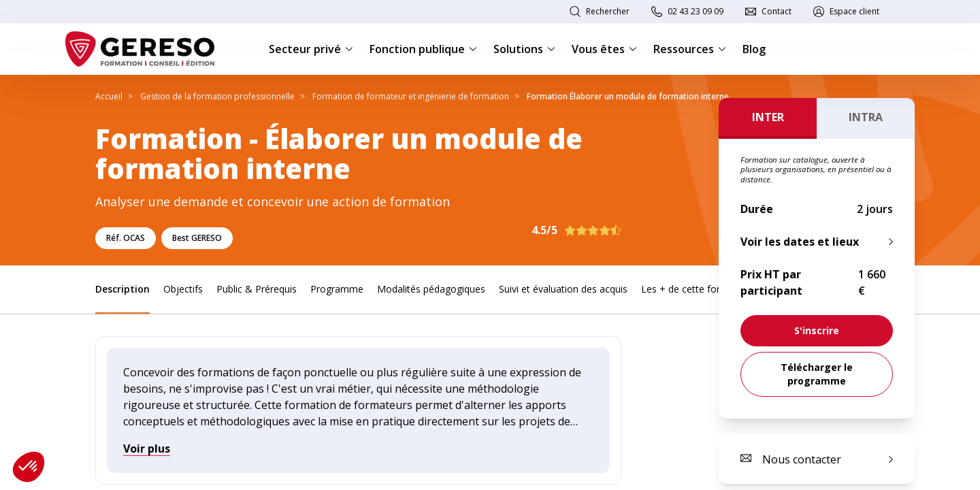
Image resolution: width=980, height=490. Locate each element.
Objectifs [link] (183, 289)
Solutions (524, 49)
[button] (29, 467)
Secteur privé (311, 49)
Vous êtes (604, 49)
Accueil (109, 96)
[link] (817, 331)
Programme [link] (337, 289)
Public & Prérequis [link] (257, 289)
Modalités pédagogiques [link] (431, 289)
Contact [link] (777, 11)
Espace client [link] (854, 11)
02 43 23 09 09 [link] (696, 11)
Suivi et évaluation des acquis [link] (563, 289)
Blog (754, 49)
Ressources (690, 49)
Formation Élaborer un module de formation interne (628, 96)
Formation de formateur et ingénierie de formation (411, 96)
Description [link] (122, 289)
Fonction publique (423, 49)
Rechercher (608, 11)
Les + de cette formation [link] (696, 289)
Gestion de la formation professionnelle (217, 96)
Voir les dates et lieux (800, 242)
